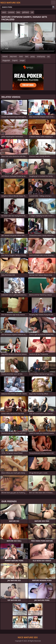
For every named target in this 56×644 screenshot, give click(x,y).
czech (4, 12)
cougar (22, 60)
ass (48, 56)
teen (27, 56)
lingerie (15, 60)
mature (5, 56)
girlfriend (25, 12)
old (32, 12)
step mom (13, 56)
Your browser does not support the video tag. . (28, 38)
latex (18, 12)
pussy (33, 56)
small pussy (41, 56)
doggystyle (6, 60)
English (53, 2)
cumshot (11, 12)
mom (21, 56)
